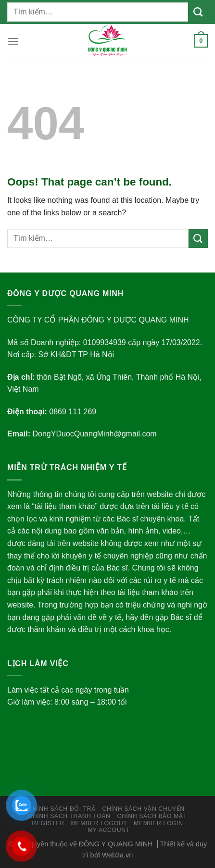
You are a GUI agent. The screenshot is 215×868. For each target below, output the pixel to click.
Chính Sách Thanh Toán (69, 816)
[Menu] (13, 41)
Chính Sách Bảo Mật (152, 816)
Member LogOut (99, 823)
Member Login (158, 823)
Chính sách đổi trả (62, 809)
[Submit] (198, 12)
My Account (108, 830)
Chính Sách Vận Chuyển (143, 809)
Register (48, 823)
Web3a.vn (118, 855)
